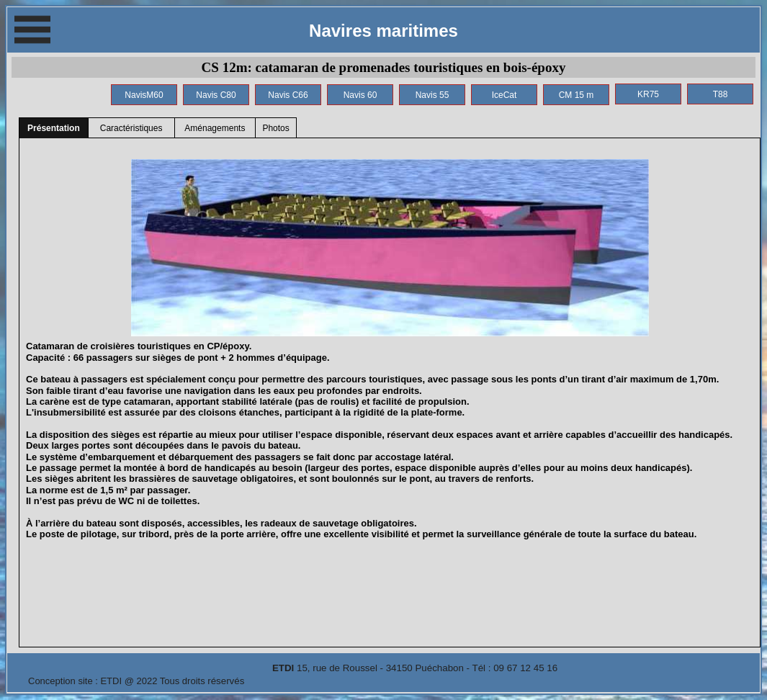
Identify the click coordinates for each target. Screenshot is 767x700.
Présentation (54, 128)
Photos (275, 128)
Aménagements (215, 128)
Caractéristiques (131, 128)
